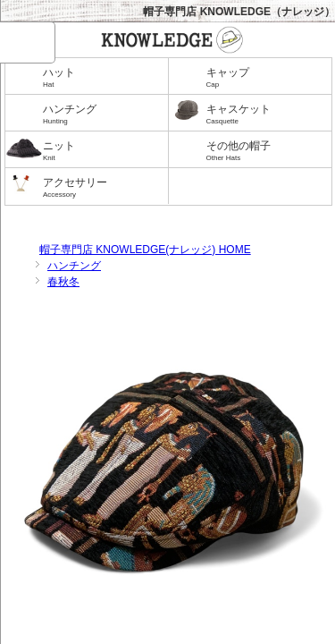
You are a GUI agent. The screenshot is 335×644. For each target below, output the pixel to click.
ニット (101, 152)
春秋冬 (63, 282)
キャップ (265, 78)
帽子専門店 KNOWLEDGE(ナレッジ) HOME (145, 250)
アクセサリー (101, 188)
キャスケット (265, 115)
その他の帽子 (265, 152)
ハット (101, 78)
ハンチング (101, 115)
